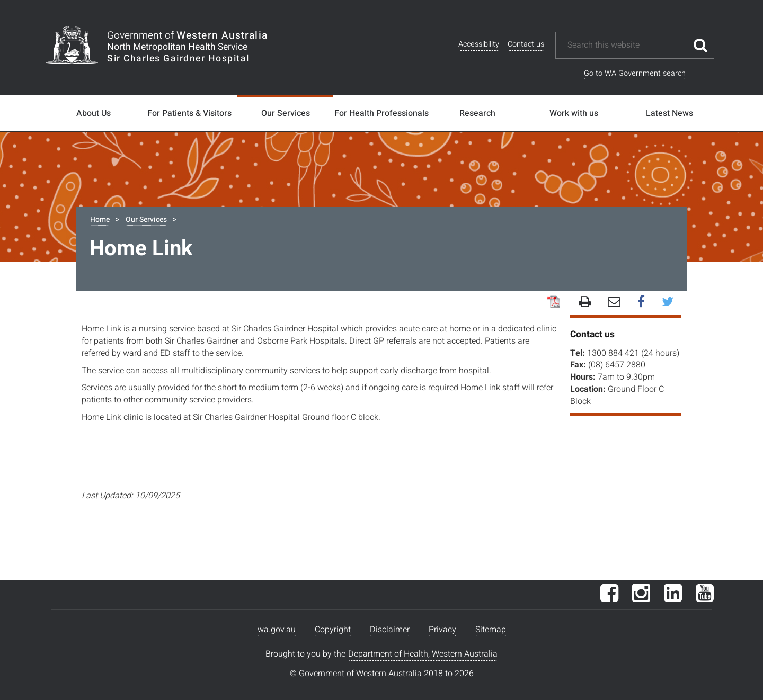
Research (477, 113)
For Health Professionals (381, 113)
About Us (94, 113)
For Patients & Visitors (189, 113)
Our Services (286, 113)
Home (100, 219)
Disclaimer (390, 630)
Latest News (669, 113)
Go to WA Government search (635, 73)
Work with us (574, 113)
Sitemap (491, 630)
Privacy (442, 630)
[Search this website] (627, 45)
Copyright (333, 630)
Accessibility (479, 44)
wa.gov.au (277, 630)
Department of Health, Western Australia (423, 654)
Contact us (526, 44)
